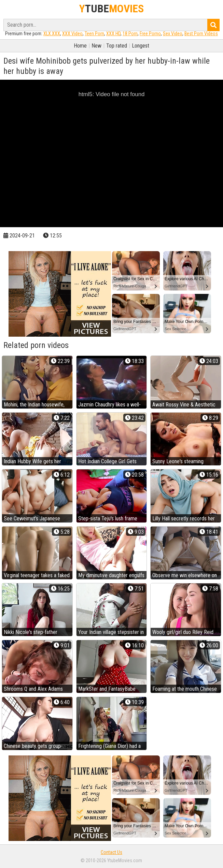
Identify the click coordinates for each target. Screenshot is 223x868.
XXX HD (113, 34)
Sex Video (173, 34)
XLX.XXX (52, 34)
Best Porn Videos (201, 34)
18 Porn (130, 34)
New (96, 46)
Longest (141, 46)
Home (80, 46)
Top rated (117, 46)
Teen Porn (94, 34)
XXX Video (72, 34)
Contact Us (111, 852)
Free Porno (150, 34)
